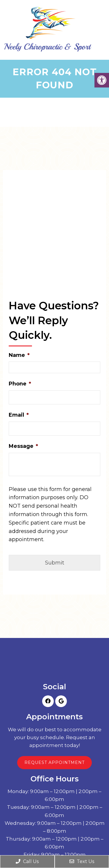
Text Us (82, 861)
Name (19, 355)
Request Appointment (54, 762)
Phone (20, 384)
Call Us (27, 861)
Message (23, 446)
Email (19, 415)
